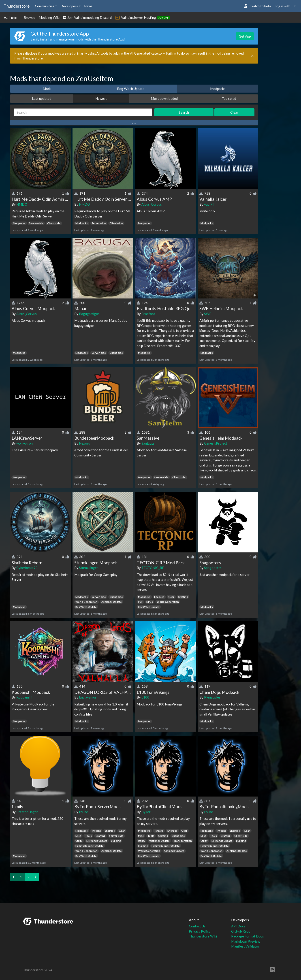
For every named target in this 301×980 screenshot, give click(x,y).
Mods (47, 89)
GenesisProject (216, 443)
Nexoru (85, 443)
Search (184, 112)
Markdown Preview (246, 941)
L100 (145, 697)
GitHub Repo (241, 931)
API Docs (238, 926)
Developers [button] (69, 6)
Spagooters (213, 568)
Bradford (148, 314)
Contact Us (197, 926)
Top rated (229, 98)
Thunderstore (17, 6)
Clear (234, 112)
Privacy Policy (200, 931)
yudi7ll (209, 204)
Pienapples (212, 697)
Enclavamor (88, 697)
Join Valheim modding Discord (87, 17)
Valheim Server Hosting (139, 17)
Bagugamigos (89, 314)
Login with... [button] (284, 6)
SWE (208, 314)
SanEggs (148, 443)
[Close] (252, 56)
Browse (29, 17)
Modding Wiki (49, 17)
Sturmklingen (89, 568)
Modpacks (218, 89)
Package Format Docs (248, 936)
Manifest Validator (245, 946)
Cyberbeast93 (27, 568)
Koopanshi (24, 697)
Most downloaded (164, 98)
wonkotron (25, 443)
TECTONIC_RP (153, 568)
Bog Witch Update (131, 89)
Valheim (11, 17)
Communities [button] (45, 6)
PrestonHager (27, 812)
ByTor (84, 812)
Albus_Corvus (152, 204)
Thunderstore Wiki (203, 936)
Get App (245, 36)
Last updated (42, 98)
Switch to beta (257, 6)
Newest (101, 98)
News (88, 6)
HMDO (22, 204)
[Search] (83, 112)
